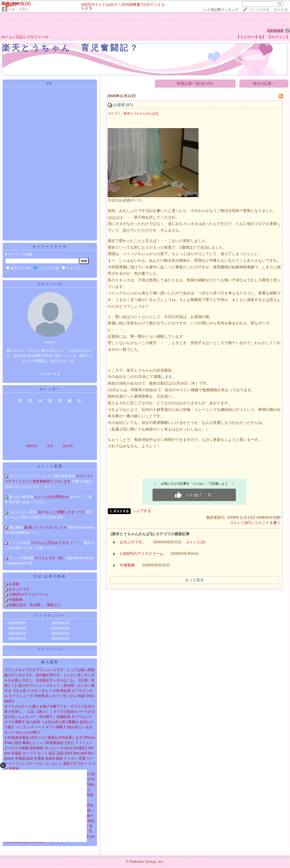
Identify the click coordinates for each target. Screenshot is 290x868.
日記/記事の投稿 (50, 576)
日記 (20, 37)
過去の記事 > (264, 83)
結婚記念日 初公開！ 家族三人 (35, 605)
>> (221, 10)
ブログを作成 (259, 10)
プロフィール (38, 37)
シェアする (142, 511)
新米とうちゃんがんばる (141, 113)
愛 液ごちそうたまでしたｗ (46, 527)
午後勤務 (16, 600)
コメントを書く (268, 523)
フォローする (50, 374)
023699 (275, 31)
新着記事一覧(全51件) (195, 83)
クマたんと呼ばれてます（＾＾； (57, 543)
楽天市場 (281, 10)
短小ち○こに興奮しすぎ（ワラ (62, 512)
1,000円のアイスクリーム (29, 594)
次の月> (68, 446)
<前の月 (31, 446)
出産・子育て (19, 9)
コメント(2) (195, 542)
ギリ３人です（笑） (51, 558)
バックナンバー (50, 615)
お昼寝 (14, 584)
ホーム (7, 37)
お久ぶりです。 (21, 589)
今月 (50, 446)
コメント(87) (241, 523)
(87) (129, 105)
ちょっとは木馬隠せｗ (52, 497)
